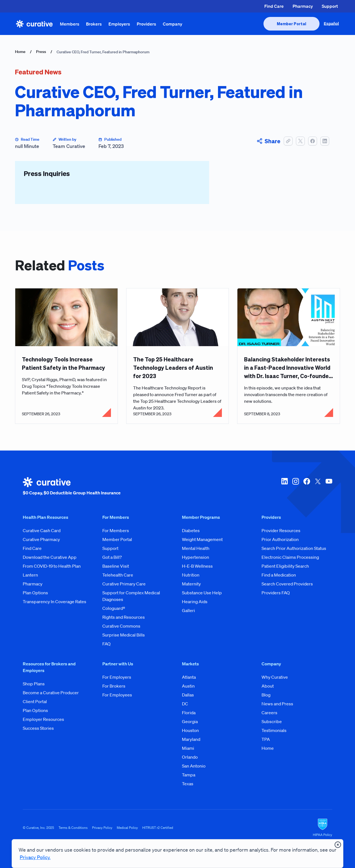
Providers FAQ (276, 593)
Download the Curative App (50, 557)
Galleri (188, 610)
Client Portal (35, 701)
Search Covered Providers (287, 584)
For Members (116, 530)
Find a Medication (279, 575)
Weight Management (202, 539)
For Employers (117, 677)
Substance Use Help (202, 593)
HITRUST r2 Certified (158, 828)
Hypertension (196, 557)
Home (20, 52)
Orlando (190, 757)
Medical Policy (127, 828)
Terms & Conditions (73, 828)
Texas (188, 784)
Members (70, 24)
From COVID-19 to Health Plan (52, 566)
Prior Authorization (280, 539)
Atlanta (189, 677)
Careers (269, 713)
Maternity (191, 584)
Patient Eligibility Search (285, 566)
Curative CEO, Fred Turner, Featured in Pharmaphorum (103, 52)
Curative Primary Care (124, 584)
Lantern (30, 575)
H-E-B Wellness (197, 566)
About (268, 686)
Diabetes (191, 530)
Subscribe (272, 721)
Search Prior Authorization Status (294, 548)
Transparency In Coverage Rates (54, 602)
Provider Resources (281, 530)
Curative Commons (121, 626)
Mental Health (196, 548)
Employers (119, 24)
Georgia (190, 721)
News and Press (277, 704)
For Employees (117, 695)
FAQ (106, 644)
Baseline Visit (116, 566)
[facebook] (307, 487)
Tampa (189, 775)
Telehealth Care (118, 575)
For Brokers (114, 686)
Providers (146, 24)
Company (173, 24)
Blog (266, 695)
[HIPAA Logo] (323, 828)
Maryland (191, 739)
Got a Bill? (112, 557)
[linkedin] (285, 487)
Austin (188, 686)
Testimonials (274, 730)
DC (185, 704)
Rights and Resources (124, 617)
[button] (288, 141)
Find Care (274, 6)
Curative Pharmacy (41, 539)
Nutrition (191, 575)
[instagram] (296, 487)
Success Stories (38, 728)
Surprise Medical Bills (124, 635)
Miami (188, 748)
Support (330, 6)
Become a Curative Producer (51, 693)
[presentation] (291, 24)
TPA (266, 739)
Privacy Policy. (35, 857)
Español (331, 24)
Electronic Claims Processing (290, 557)
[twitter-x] (318, 487)
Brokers (94, 24)
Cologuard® (114, 608)
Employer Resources (43, 719)
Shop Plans (34, 684)
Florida (189, 713)
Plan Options (35, 593)
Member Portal (117, 539)
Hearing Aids (195, 602)
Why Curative (275, 677)
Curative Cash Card (42, 530)
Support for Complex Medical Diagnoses (131, 596)
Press (41, 52)
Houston (190, 730)
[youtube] (329, 487)
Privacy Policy (102, 828)
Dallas (188, 695)
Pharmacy (303, 6)
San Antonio (194, 766)
